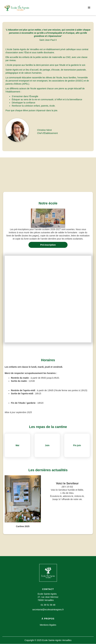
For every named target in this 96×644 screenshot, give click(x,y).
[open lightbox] (48, 218)
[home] (17, 8)
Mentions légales (48, 625)
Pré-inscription (48, 245)
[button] (89, 8)
